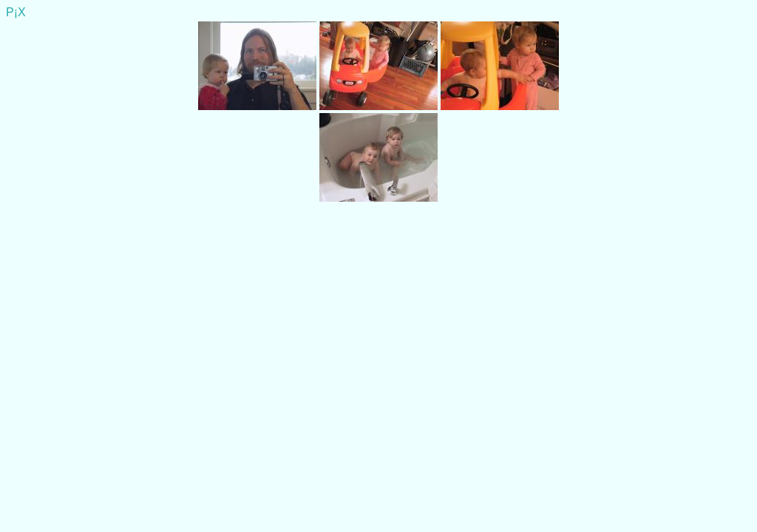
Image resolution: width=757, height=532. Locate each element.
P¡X (16, 12)
